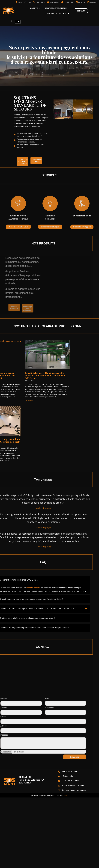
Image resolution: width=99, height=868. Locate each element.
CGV (65, 795)
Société (35, 8)
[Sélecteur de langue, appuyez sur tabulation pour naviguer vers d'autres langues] (18, 22)
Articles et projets (58, 14)
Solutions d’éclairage (57, 8)
